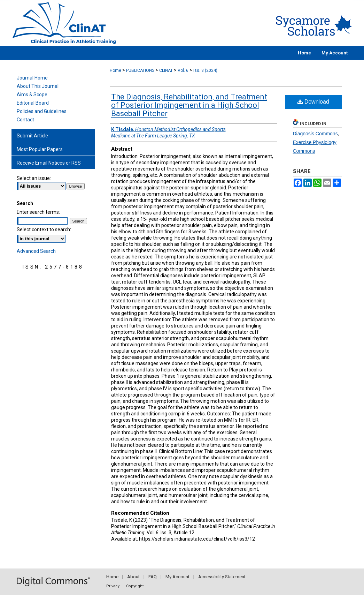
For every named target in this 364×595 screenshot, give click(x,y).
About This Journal (38, 86)
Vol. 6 (183, 70)
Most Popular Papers (40, 149)
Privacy (113, 586)
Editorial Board (33, 103)
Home (115, 70)
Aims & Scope (32, 95)
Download (313, 102)
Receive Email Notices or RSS (49, 163)
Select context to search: (44, 229)
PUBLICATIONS (140, 70)
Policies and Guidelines (42, 111)
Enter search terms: (38, 212)
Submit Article (32, 136)
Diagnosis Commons (315, 134)
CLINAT (166, 70)
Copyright (135, 586)
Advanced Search (36, 251)
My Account (177, 577)
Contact (25, 120)
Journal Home (32, 78)
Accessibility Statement (222, 577)
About (133, 577)
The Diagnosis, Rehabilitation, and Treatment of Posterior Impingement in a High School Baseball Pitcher (189, 105)
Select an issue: (34, 178)
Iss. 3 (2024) (205, 70)
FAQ (153, 577)
